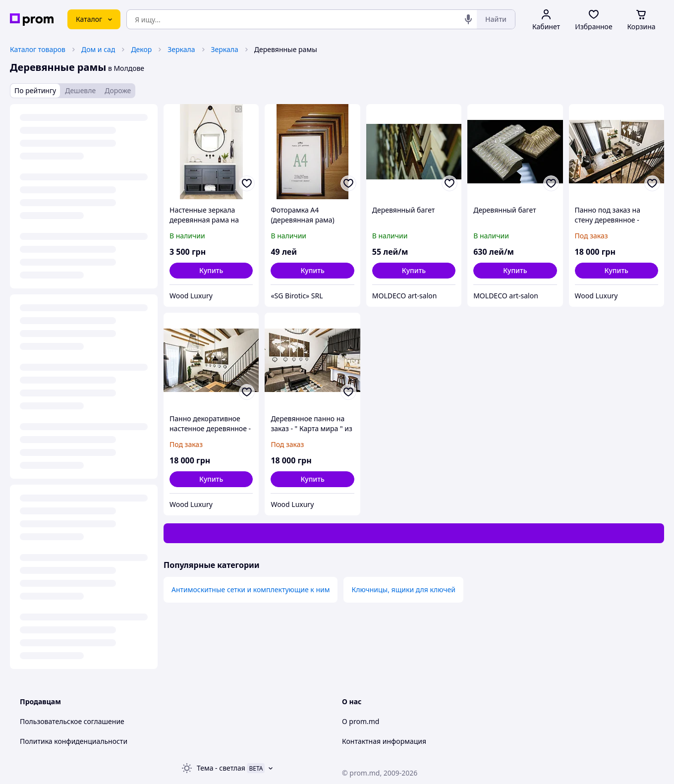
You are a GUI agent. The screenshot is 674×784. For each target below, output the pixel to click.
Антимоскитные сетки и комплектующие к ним (251, 589)
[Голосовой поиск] (468, 19)
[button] (211, 271)
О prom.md (361, 721)
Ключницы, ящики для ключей (403, 589)
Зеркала (181, 49)
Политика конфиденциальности (74, 741)
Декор (141, 49)
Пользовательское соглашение (72, 721)
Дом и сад (98, 49)
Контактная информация (384, 741)
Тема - (221, 768)
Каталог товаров (38, 49)
